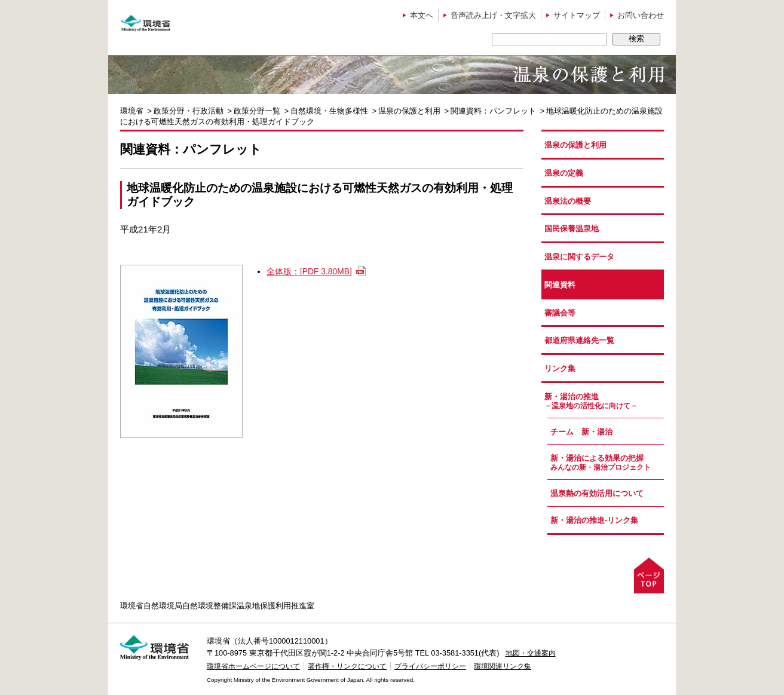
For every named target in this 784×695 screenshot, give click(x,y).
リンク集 (560, 368)
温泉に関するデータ (579, 257)
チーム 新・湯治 (581, 432)
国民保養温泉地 (572, 229)
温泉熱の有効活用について (597, 493)
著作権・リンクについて (347, 666)
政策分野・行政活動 (189, 111)
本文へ (422, 15)
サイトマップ (577, 15)
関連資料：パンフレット (493, 111)
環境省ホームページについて (253, 666)
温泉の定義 (564, 173)
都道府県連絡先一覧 (579, 340)
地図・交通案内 (531, 653)
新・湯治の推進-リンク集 (594, 520)
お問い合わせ (641, 15)
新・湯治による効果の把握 (607, 463)
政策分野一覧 (257, 111)
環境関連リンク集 (503, 666)
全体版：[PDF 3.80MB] (309, 271)
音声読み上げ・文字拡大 (493, 15)
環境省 (132, 111)
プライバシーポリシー (430, 666)
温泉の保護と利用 (409, 111)
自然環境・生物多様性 (329, 111)
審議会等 (560, 313)
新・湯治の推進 (604, 401)
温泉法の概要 (568, 201)
